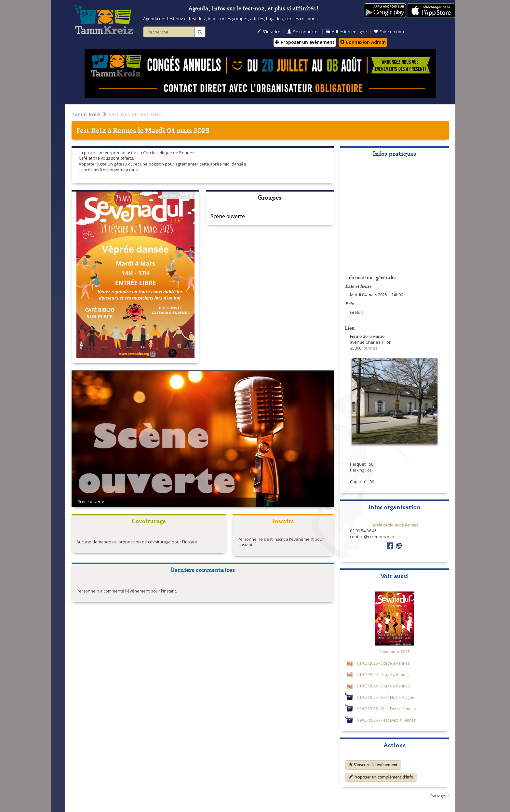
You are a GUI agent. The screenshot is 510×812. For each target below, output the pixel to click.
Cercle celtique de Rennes (394, 525)
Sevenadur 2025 (394, 652)
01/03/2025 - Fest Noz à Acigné (386, 697)
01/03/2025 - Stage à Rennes (383, 663)
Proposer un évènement (305, 42)
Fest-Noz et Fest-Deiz (135, 114)
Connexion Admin (363, 42)
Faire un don (389, 32)
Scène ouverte (228, 216)
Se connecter (303, 32)
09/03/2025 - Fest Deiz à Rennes (387, 720)
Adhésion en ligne (346, 32)
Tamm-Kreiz (86, 114)
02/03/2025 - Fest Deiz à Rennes (387, 709)
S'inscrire (268, 32)
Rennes (125, 130)
